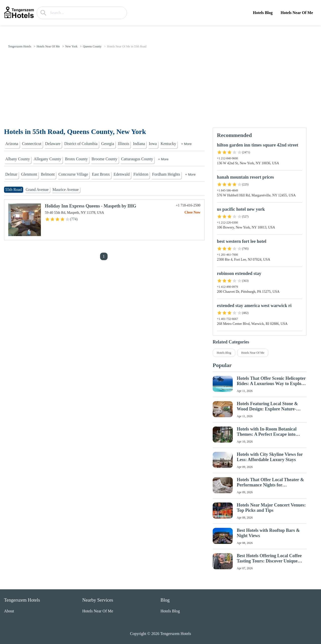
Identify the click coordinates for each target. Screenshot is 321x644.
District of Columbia (81, 144)
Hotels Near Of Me (297, 13)
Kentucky (168, 144)
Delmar (11, 174)
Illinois (124, 144)
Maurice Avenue (66, 190)
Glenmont (29, 174)
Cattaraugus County (137, 159)
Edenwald (122, 174)
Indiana (139, 144)
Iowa (153, 144)
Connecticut (32, 144)
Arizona (12, 144)
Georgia (108, 144)
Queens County (92, 46)
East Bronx (101, 174)
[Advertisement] (160, 90)
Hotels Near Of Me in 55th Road (127, 46)
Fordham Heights (166, 174)
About (9, 611)
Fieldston (141, 174)
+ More (186, 144)
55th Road (14, 190)
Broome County (104, 159)
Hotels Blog (263, 13)
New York (71, 46)
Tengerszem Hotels (20, 46)
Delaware (53, 144)
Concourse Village (73, 174)
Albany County (18, 159)
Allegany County (47, 159)
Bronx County (76, 159)
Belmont (48, 174)
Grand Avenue (37, 190)
